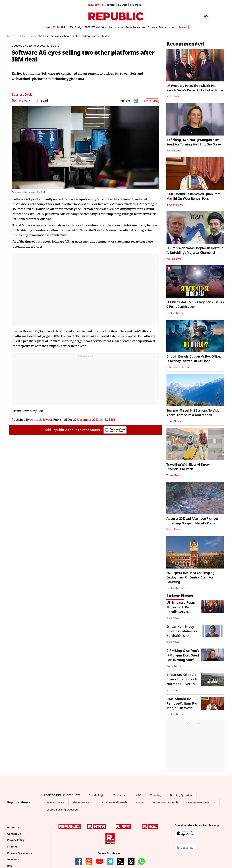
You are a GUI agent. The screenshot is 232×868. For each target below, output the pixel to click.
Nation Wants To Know (201, 803)
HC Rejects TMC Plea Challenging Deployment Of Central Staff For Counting (190, 577)
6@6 (139, 795)
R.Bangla (123, 5)
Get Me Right (97, 795)
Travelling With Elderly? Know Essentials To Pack (188, 467)
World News (174, 151)
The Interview (81, 803)
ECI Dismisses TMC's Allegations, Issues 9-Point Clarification (195, 304)
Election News (175, 205)
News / (11, 36)
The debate (120, 795)
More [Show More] (184, 27)
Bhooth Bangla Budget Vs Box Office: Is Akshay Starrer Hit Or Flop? (194, 359)
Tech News (19, 101)
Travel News (174, 421)
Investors (13, 860)
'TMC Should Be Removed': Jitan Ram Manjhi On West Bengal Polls (193, 196)
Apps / (35, 36)
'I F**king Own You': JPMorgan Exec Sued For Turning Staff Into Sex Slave (193, 142)
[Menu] (204, 16)
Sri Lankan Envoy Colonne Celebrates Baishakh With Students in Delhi (182, 634)
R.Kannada (135, 5)
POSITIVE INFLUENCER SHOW (62, 795)
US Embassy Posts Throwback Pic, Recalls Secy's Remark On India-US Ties (195, 88)
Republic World (96, 5)
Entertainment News (178, 367)
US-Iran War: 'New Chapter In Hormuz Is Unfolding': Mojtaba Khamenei (195, 250)
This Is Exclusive (54, 803)
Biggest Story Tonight (166, 803)
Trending (156, 795)
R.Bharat (111, 5)
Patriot (140, 803)
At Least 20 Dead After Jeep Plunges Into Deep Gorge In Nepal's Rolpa (192, 521)
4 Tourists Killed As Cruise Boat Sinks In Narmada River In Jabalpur (182, 682)
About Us (13, 827)
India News (173, 97)
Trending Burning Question (61, 810)
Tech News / (23, 36)
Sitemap (12, 847)
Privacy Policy (16, 840)
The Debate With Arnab (113, 803)
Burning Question (181, 795)
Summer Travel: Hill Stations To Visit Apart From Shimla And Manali (192, 413)
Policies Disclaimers (19, 853)
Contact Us (14, 834)
